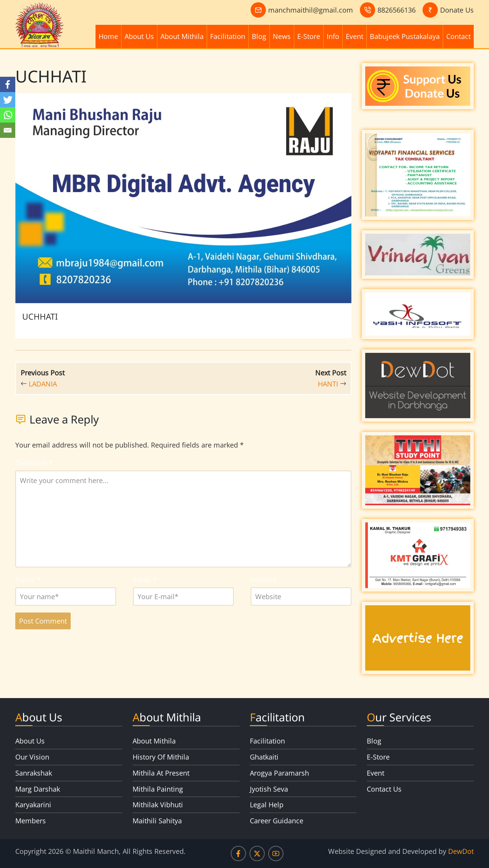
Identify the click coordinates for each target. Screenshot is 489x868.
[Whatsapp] (8, 115)
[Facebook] (8, 84)
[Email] (8, 130)
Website (264, 580)
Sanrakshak (34, 773)
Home (108, 36)
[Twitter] (8, 100)
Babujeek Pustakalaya (405, 36)
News (282, 36)
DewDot (461, 851)
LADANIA (43, 384)
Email (145, 580)
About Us (139, 36)
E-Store (309, 36)
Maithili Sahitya (157, 821)
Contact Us (384, 789)
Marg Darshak (38, 789)
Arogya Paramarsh (279, 773)
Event (355, 36)
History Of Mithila (161, 757)
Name (28, 580)
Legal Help (267, 805)
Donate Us (457, 10)
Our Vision (32, 757)
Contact (458, 36)
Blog (259, 36)
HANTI (328, 384)
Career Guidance (277, 821)
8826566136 (397, 10)
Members (31, 821)
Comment (34, 463)
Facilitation (228, 36)
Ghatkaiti (264, 757)
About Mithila (182, 36)
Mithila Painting (158, 789)
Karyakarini (33, 805)
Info (333, 36)
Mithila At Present (161, 773)
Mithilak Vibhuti (158, 805)
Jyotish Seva (269, 789)
